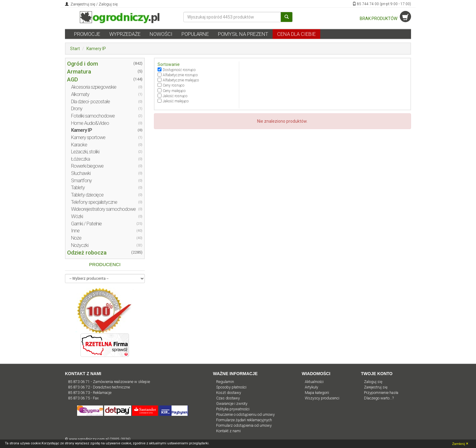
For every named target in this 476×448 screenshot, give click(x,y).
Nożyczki (80, 245)
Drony (77, 109)
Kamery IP (96, 49)
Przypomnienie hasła (381, 393)
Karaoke (79, 145)
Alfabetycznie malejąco (181, 80)
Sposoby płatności (231, 387)
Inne (75, 231)
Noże (76, 238)
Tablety (78, 188)
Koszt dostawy (229, 393)
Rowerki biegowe (87, 166)
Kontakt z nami (228, 431)
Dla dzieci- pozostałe (90, 102)
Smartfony (81, 181)
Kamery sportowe (88, 137)
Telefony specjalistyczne (94, 202)
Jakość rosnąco (175, 96)
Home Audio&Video (90, 123)
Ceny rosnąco (173, 85)
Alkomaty (80, 94)
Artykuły (311, 387)
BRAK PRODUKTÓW (385, 19)
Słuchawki (81, 173)
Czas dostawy (228, 398)
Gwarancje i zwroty (232, 404)
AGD (73, 79)
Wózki (77, 216)
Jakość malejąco (176, 101)
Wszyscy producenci (322, 398)
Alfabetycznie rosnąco (180, 75)
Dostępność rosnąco (179, 70)
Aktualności (314, 382)
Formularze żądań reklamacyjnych (244, 420)
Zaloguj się (108, 4)
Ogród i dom (83, 64)
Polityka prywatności (233, 409)
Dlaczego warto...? (379, 398)
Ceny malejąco (174, 91)
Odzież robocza (87, 253)
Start (75, 49)
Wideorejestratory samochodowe (103, 209)
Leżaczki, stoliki (85, 152)
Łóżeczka (80, 159)
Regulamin (225, 382)
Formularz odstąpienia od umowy (244, 425)
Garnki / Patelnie (86, 224)
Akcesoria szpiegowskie (94, 87)
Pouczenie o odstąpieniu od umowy (245, 414)
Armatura (79, 72)
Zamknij (460, 443)
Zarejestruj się (82, 4)
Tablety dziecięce (87, 195)
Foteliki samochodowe (93, 116)
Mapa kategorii (317, 393)
